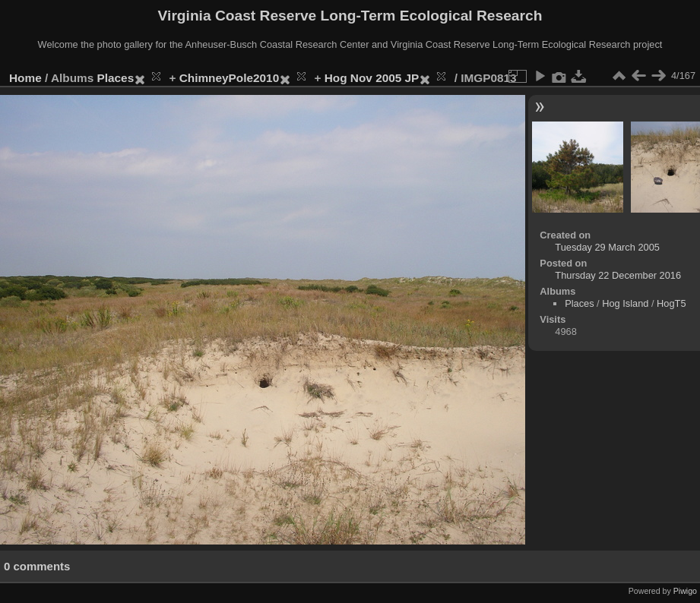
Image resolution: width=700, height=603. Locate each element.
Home (25, 78)
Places (116, 78)
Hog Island (625, 303)
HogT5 (671, 303)
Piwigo (685, 591)
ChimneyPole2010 (229, 78)
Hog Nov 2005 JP (372, 78)
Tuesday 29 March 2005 (607, 247)
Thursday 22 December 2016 (618, 275)
